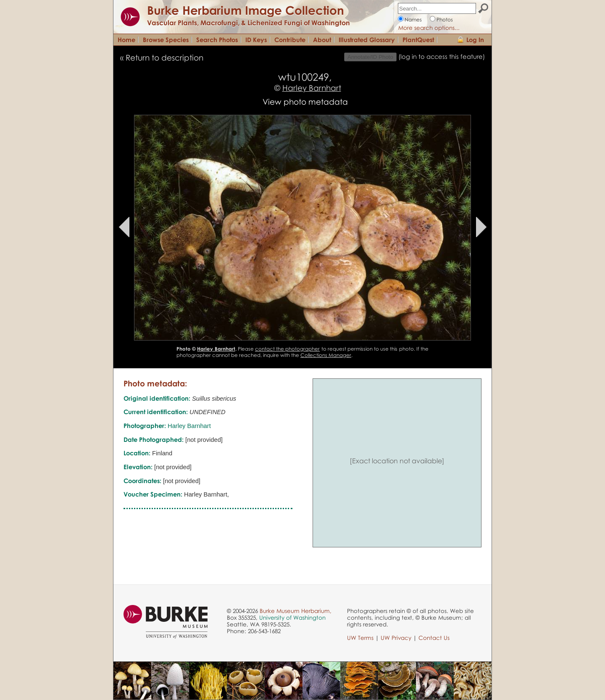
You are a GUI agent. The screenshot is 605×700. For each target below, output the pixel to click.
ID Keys (256, 40)
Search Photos (217, 40)
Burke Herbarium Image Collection (246, 10)
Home (126, 40)
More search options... (429, 28)
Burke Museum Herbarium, (296, 611)
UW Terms (360, 638)
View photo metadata (305, 102)
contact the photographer (287, 349)
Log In (475, 40)
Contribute (290, 40)
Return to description (164, 57)
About (322, 40)
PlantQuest (418, 40)
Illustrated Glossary (367, 40)
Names (413, 20)
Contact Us (434, 638)
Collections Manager (326, 355)
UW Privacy (396, 638)
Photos (445, 20)
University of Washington (292, 618)
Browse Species (166, 40)
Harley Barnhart (312, 88)
